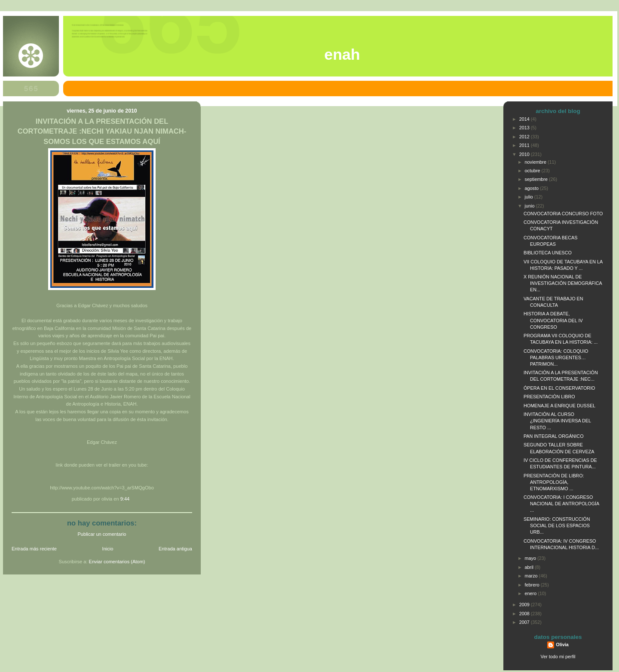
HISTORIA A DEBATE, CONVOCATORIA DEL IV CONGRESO (553, 320)
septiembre (537, 179)
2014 (525, 119)
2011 (525, 145)
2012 (525, 137)
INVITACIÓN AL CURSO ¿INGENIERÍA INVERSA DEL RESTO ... (557, 421)
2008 (525, 614)
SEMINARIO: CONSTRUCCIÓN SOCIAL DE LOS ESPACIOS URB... (557, 525)
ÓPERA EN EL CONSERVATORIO (559, 388)
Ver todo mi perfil (558, 657)
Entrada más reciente (34, 549)
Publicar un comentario (102, 534)
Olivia (562, 645)
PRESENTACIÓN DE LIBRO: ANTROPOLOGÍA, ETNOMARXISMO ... (554, 482)
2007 (525, 622)
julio (530, 197)
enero (532, 593)
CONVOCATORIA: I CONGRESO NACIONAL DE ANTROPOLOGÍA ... (561, 504)
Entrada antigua (175, 549)
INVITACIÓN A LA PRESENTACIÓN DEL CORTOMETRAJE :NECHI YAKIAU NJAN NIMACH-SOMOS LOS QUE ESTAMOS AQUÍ (102, 131)
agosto (532, 188)
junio (530, 206)
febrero (533, 585)
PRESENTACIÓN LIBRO (549, 397)
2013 (525, 128)
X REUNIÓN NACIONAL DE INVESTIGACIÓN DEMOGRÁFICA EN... (563, 283)
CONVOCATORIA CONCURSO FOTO (563, 214)
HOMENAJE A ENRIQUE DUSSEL (559, 406)
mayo (531, 558)
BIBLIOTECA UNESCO (548, 253)
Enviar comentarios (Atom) (117, 562)
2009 (525, 605)
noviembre (536, 162)
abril (530, 567)
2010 (525, 154)
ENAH (342, 55)
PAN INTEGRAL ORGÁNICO (554, 436)
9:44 (125, 499)
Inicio (108, 549)
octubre (533, 171)
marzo (532, 576)
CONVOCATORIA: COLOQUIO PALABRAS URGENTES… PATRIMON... (556, 357)
